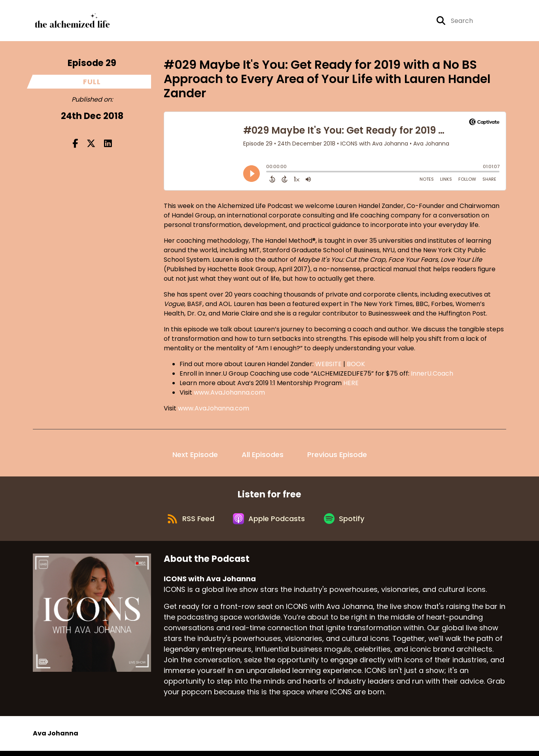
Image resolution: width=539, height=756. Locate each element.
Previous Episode (337, 456)
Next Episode (195, 456)
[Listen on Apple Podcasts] (269, 523)
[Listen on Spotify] (347, 523)
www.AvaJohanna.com (229, 394)
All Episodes (263, 456)
